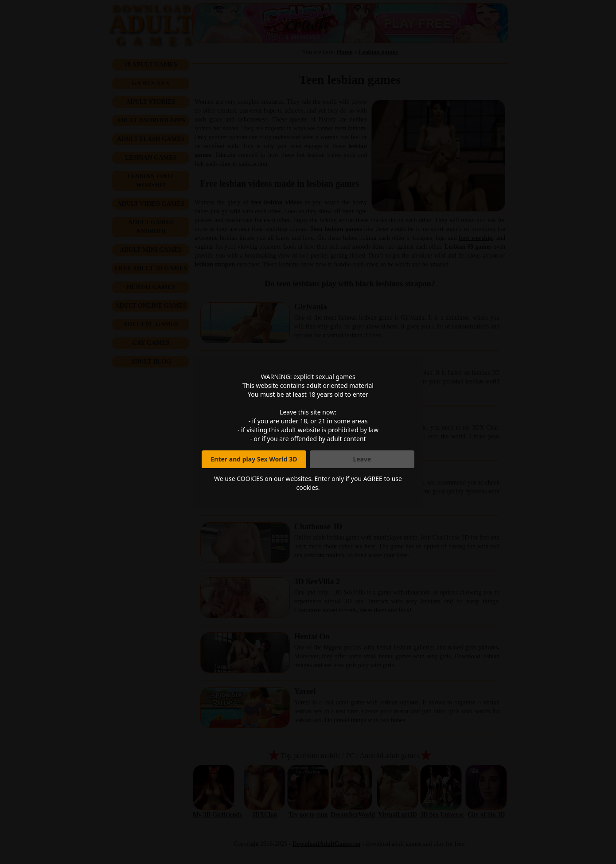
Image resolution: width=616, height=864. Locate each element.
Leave (362, 459)
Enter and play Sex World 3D (254, 459)
